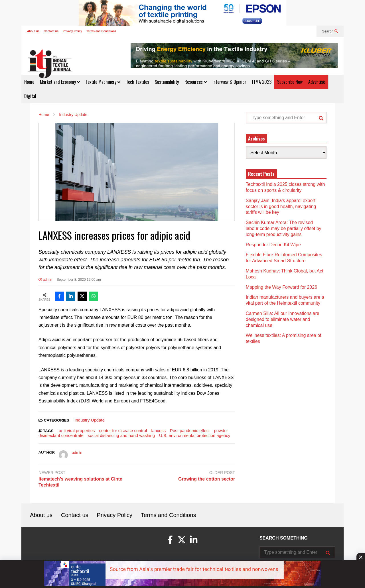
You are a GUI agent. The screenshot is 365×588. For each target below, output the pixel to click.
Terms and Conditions (101, 31)
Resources (196, 82)
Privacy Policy (72, 31)
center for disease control (123, 431)
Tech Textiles (138, 82)
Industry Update (90, 420)
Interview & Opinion (229, 82)
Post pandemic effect (190, 431)
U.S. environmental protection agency (195, 435)
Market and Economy (60, 82)
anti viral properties (77, 431)
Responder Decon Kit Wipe (273, 245)
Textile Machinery (103, 82)
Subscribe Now (290, 82)
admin (45, 280)
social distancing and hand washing (121, 435)
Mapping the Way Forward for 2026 (281, 287)
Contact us (51, 31)
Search (330, 31)
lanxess (158, 431)
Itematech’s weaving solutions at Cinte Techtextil (80, 482)
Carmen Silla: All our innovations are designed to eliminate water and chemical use (283, 319)
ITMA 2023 (262, 82)
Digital (30, 96)
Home (29, 82)
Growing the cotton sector (207, 479)
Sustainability (167, 82)
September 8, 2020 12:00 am (79, 280)
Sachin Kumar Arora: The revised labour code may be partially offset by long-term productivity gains (284, 228)
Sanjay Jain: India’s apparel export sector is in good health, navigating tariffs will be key (281, 206)
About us (33, 31)
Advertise (317, 82)
